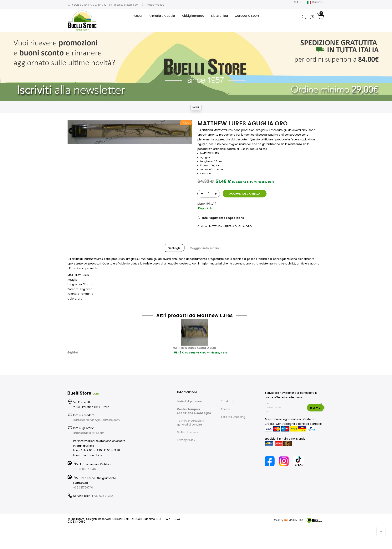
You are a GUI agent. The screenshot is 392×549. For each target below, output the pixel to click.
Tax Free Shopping (233, 417)
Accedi (225, 409)
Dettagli (174, 248)
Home (196, 107)
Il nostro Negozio (153, 5)
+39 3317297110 (83, 488)
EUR (298, 2)
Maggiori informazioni (206, 248)
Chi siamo (227, 401)
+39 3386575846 (85, 469)
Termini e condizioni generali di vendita (191, 423)
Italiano (316, 2)
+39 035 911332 (103, 496)
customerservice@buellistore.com (97, 420)
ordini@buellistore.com (89, 433)
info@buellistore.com (124, 5)
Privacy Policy (186, 440)
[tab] (174, 248)
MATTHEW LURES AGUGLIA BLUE (195, 348)
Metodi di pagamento (192, 401)
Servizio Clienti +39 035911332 (87, 5)
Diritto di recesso (188, 432)
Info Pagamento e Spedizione (223, 218)
